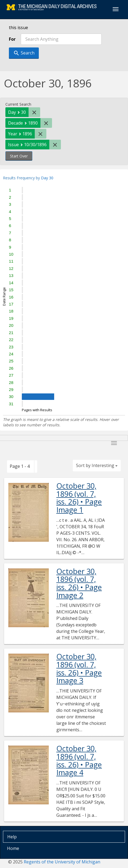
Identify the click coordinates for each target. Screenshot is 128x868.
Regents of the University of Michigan (62, 862)
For (12, 39)
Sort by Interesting (97, 465)
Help (12, 837)
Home (13, 848)
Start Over (19, 156)
